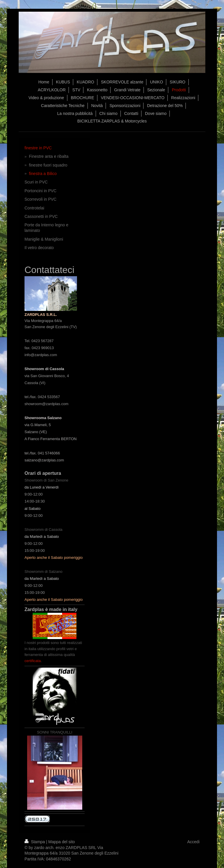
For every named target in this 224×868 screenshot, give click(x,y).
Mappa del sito (62, 842)
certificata (33, 661)
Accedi (193, 842)
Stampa (35, 842)
